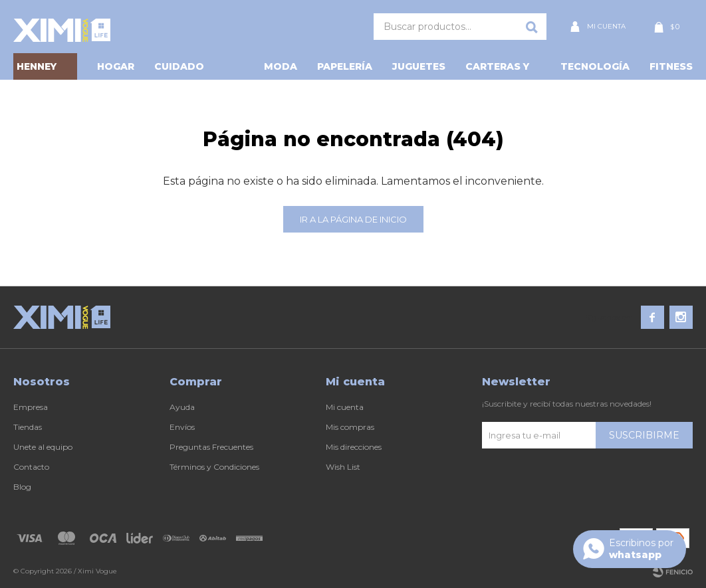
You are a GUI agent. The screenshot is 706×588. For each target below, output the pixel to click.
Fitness (671, 66)
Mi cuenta (345, 407)
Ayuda (182, 407)
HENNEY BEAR (37, 70)
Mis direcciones (354, 447)
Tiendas (28, 427)
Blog (22, 487)
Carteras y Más (497, 70)
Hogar (116, 66)
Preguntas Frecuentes (211, 447)
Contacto (31, 467)
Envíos (182, 427)
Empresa (31, 407)
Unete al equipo (43, 447)
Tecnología (595, 66)
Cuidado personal (182, 70)
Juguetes (419, 66)
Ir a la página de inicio (353, 219)
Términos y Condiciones (214, 467)
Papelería (345, 66)
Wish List (343, 467)
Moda (281, 66)
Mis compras (350, 427)
